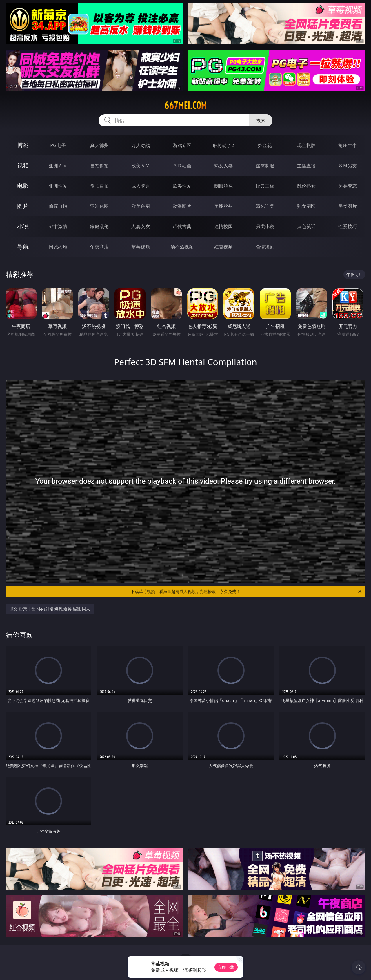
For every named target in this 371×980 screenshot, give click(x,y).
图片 (23, 206)
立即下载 (226, 967)
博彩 (23, 145)
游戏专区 (182, 145)
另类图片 (348, 206)
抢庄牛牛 (348, 145)
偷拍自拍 (99, 186)
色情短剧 (265, 247)
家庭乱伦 (99, 226)
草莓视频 (141, 247)
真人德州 (99, 145)
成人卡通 (141, 186)
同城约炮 (58, 247)
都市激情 (58, 226)
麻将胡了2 (223, 145)
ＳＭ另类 (348, 166)
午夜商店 (99, 247)
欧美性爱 (182, 186)
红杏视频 (223, 247)
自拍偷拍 (99, 166)
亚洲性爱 (58, 186)
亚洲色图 (99, 206)
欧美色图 (141, 206)
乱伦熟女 (306, 186)
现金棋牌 (306, 145)
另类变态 (348, 186)
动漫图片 (182, 206)
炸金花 (265, 145)
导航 (23, 247)
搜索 (261, 120)
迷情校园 (223, 226)
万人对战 (141, 145)
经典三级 (265, 186)
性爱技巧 (348, 226)
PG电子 (58, 145)
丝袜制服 (265, 166)
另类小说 (265, 226)
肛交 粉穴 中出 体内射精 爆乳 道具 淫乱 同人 (50, 609)
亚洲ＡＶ (58, 166)
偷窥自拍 (58, 206)
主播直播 (306, 166)
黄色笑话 (306, 226)
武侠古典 (182, 226)
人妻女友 (141, 226)
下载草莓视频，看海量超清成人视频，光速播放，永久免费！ (247, 591)
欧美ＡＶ (141, 166)
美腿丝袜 (223, 206)
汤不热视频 (182, 247)
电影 (23, 186)
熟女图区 (306, 206)
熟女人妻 (223, 166)
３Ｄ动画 (182, 166)
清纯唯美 (265, 206)
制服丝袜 (223, 186)
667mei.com (185, 106)
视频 (23, 165)
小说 (23, 226)
